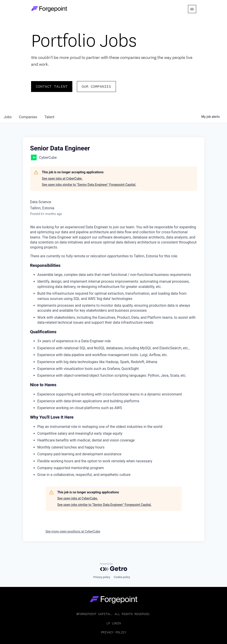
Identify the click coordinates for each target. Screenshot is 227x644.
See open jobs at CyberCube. (62, 178)
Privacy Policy (114, 632)
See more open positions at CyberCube (73, 531)
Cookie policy (122, 577)
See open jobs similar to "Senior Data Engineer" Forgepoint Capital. (89, 185)
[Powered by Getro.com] (114, 567)
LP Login (114, 623)
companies (28, 117)
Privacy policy (102, 577)
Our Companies (96, 86)
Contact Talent (52, 86)
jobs (8, 117)
